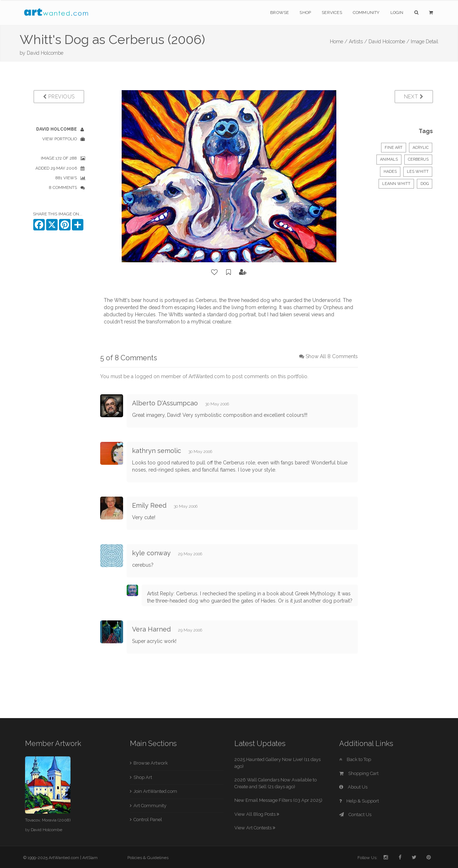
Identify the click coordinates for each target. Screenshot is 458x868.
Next (414, 97)
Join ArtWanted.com (155, 791)
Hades (390, 172)
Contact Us (355, 815)
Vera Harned (151, 629)
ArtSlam (90, 858)
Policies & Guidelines (148, 858)
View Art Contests (255, 828)
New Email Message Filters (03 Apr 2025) (278, 800)
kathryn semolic (157, 451)
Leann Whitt (396, 184)
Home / (339, 42)
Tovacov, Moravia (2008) (48, 820)
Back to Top (355, 759)
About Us (353, 787)
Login (397, 13)
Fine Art (394, 148)
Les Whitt (418, 172)
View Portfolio (60, 139)
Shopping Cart (359, 773)
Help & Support (359, 801)
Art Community (150, 806)
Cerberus (418, 159)
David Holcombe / (389, 42)
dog (425, 184)
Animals (389, 159)
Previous (59, 97)
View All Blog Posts (257, 814)
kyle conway (151, 553)
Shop (305, 13)
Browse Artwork (151, 763)
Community (366, 13)
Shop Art (143, 777)
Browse (279, 13)
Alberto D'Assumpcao (165, 403)
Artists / (358, 42)
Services (332, 13)
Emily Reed (149, 505)
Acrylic (421, 148)
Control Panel (148, 820)
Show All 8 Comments (332, 356)
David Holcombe (45, 53)
